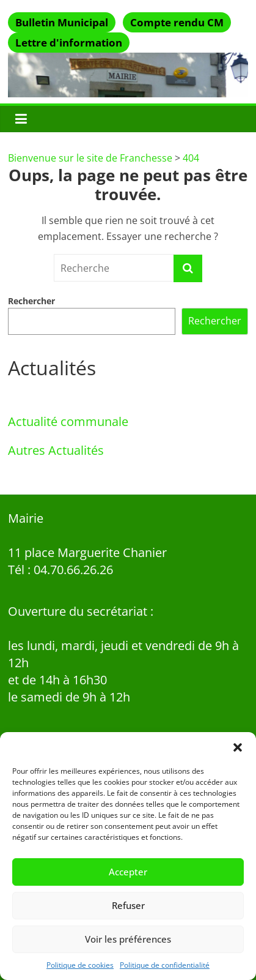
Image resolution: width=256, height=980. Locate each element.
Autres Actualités (56, 450)
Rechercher (31, 301)
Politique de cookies (80, 965)
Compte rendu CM (177, 22)
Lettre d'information (69, 43)
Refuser (128, 905)
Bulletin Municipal (62, 22)
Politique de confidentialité (165, 965)
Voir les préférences (128, 939)
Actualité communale (68, 421)
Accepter (128, 872)
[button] (238, 747)
